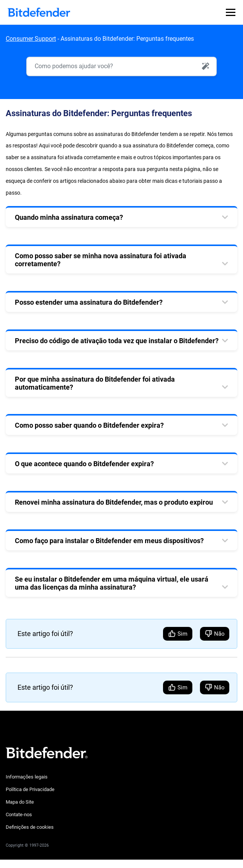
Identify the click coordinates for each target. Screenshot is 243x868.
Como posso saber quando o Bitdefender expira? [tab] (89, 425)
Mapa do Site (20, 802)
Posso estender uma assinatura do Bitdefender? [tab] (89, 302)
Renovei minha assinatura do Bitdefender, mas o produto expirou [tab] (114, 502)
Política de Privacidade (30, 789)
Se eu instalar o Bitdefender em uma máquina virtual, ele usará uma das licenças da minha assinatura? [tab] (112, 583)
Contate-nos (19, 814)
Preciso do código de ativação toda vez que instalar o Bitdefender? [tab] (117, 341)
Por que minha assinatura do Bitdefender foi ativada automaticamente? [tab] (95, 383)
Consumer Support (31, 39)
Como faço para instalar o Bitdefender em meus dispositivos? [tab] (109, 541)
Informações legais (27, 777)
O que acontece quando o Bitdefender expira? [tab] (84, 464)
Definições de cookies (30, 827)
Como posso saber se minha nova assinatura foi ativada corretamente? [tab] (101, 260)
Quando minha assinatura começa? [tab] (69, 217)
